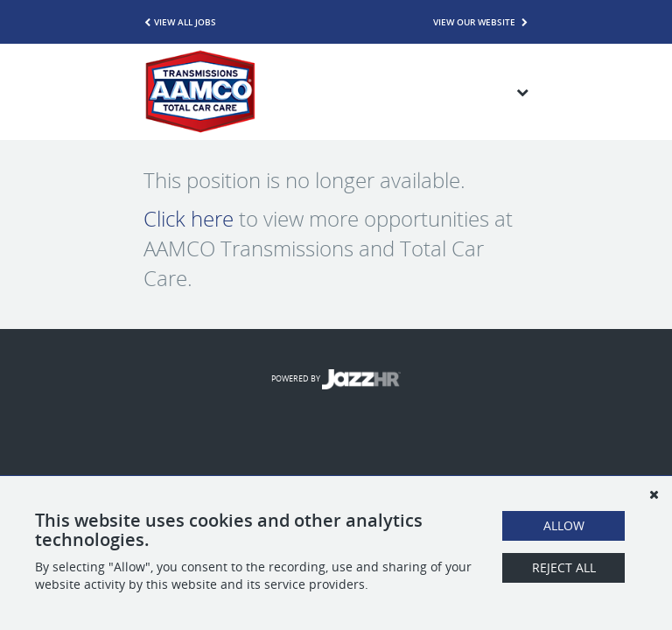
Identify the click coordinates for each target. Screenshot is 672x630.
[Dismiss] (654, 494)
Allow (564, 525)
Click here (189, 219)
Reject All (564, 567)
